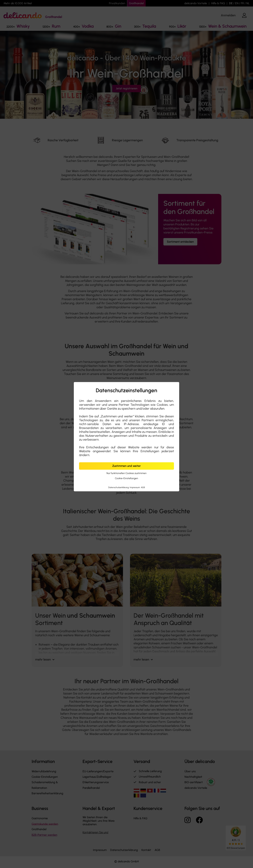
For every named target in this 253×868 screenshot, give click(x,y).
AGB (143, 487)
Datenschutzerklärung (119, 487)
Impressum (135, 487)
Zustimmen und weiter (126, 466)
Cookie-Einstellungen (126, 478)
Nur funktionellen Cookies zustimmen (126, 473)
